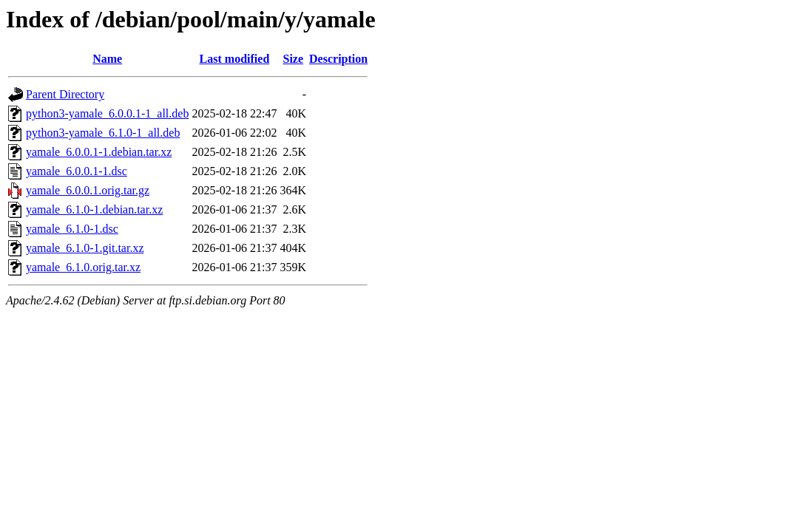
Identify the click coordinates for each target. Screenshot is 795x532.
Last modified (235, 59)
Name (107, 59)
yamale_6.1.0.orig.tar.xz (83, 267)
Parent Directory (65, 94)
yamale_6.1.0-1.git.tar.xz (85, 248)
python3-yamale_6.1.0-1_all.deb (103, 133)
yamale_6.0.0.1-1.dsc (77, 171)
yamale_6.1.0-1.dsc (72, 229)
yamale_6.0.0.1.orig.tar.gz (88, 190)
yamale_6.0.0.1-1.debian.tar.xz (99, 152)
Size (294, 59)
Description (338, 59)
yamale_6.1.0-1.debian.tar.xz (94, 209)
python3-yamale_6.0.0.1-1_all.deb (107, 113)
